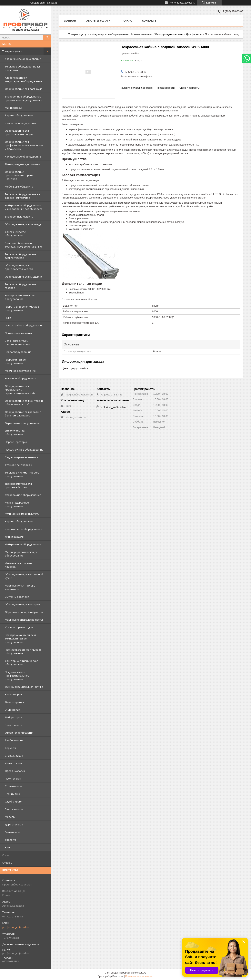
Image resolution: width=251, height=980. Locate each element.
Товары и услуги (12, 51)
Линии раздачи (15, 537)
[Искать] (47, 37)
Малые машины (141, 34)
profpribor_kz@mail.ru (16, 927)
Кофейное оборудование (21, 123)
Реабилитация (14, 740)
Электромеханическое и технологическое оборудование (20, 638)
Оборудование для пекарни (23, 604)
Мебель (10, 817)
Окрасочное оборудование (22, 423)
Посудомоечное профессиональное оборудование (17, 676)
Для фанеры (194, 34)
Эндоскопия (12, 710)
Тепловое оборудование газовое (21, 286)
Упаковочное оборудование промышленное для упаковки (24, 98)
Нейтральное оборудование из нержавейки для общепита (24, 207)
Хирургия (11, 748)
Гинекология (13, 832)
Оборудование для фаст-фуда (24, 89)
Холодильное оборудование (23, 59)
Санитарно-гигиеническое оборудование (22, 663)
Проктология (13, 779)
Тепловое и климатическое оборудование (22, 474)
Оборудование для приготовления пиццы (19, 132)
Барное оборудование (19, 115)
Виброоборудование (18, 352)
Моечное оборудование (20, 371)
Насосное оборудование (20, 378)
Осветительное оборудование (15, 433)
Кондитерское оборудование (24, 529)
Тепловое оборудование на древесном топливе (22, 196)
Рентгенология (14, 809)
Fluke (8, 318)
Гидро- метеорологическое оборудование (22, 308)
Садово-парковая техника (22, 457)
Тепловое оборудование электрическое (21, 256)
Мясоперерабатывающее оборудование (21, 554)
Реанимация (13, 794)
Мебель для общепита (19, 187)
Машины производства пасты (24, 620)
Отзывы (7, 863)
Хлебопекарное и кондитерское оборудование (23, 79)
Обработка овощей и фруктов (24, 612)
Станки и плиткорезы (18, 465)
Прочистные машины (18, 333)
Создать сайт (38, 3)
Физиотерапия (14, 702)
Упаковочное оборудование (23, 495)
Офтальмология (15, 771)
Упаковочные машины (19, 217)
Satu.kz (142, 973)
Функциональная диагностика (24, 687)
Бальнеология (14, 725)
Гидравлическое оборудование (15, 361)
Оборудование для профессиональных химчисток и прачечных (24, 145)
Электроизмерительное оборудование (20, 297)
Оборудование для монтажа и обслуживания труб (24, 403)
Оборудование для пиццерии (23, 277)
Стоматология (14, 786)
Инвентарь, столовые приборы (19, 565)
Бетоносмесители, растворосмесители (17, 342)
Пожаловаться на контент (139, 976)
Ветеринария (13, 694)
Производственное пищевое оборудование (23, 651)
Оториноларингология (19, 733)
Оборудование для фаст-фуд (23, 224)
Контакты (149, 21)
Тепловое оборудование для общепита (23, 68)
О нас (6, 855)
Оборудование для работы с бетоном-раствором (23, 414)
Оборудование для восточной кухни (24, 576)
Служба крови (14, 801)
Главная (69, 21)
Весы (8, 847)
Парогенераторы (16, 442)
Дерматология (14, 824)
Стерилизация (14, 756)
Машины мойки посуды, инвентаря (20, 587)
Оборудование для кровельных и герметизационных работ (21, 390)
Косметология (14, 763)
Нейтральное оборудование (23, 544)
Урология (11, 840)
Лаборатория (13, 717)
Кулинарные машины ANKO (22, 514)
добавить (190, 3)
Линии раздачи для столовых (23, 164)
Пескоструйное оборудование (24, 325)
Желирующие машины (169, 34)
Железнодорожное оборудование (17, 504)
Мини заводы (13, 108)
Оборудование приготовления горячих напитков (20, 175)
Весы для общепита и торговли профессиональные (23, 245)
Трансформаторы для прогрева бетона (18, 485)
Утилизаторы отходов (19, 627)
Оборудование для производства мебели (19, 267)
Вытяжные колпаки (17, 597)
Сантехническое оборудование (15, 234)
